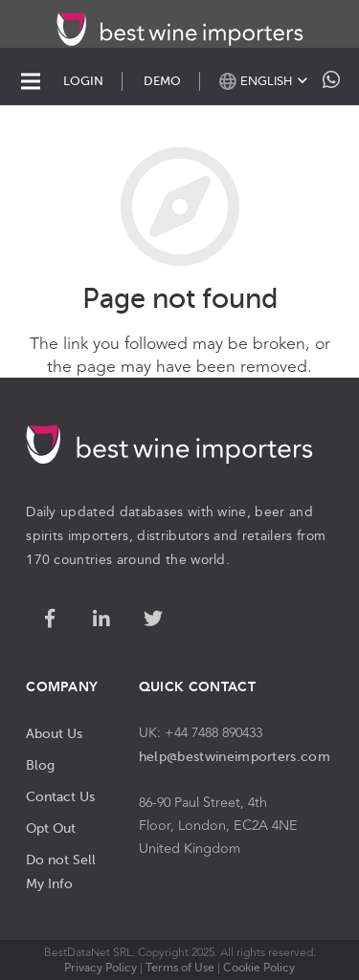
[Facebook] (50, 620)
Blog (40, 765)
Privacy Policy (101, 968)
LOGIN (83, 81)
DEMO (162, 81)
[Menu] (31, 81)
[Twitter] (153, 620)
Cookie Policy (259, 968)
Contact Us (60, 796)
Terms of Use (180, 968)
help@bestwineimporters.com (235, 756)
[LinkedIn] (101, 620)
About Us (54, 733)
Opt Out (51, 828)
